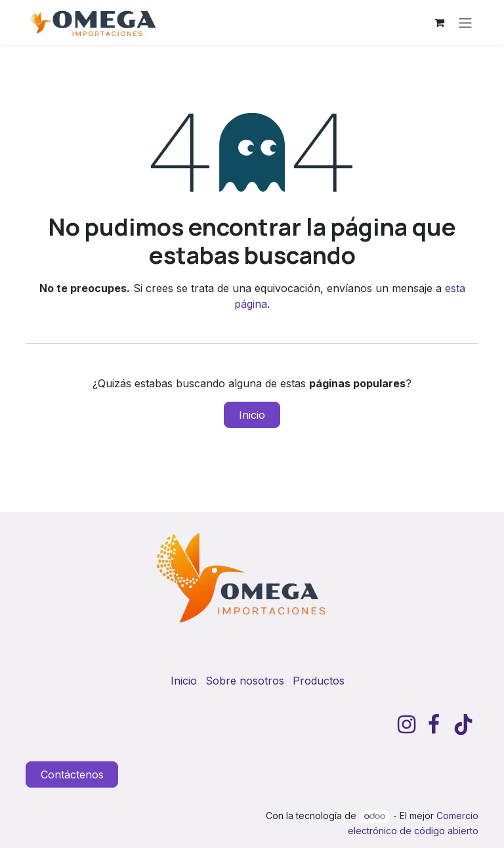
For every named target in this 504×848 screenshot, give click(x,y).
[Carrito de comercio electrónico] (439, 22)
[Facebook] (434, 725)
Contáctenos (72, 774)
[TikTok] (463, 725)
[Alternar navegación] (465, 22)
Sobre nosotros (245, 681)
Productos (319, 681)
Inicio (252, 415)
